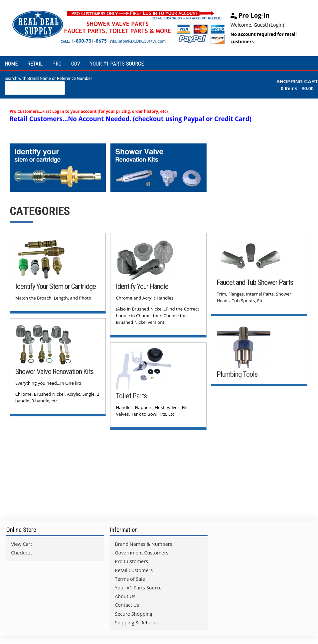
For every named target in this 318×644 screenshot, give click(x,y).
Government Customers (142, 553)
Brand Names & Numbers (143, 544)
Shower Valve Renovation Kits (54, 371)
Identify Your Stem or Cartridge (56, 286)
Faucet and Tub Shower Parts (255, 282)
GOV (76, 64)
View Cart (21, 544)
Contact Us (127, 605)
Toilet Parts (131, 396)
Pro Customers (131, 561)
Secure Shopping (134, 614)
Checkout (21, 553)
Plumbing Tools (237, 374)
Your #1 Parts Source (138, 588)
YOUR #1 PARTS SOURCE (117, 64)
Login (277, 25)
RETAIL (35, 64)
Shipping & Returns (136, 623)
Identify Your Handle (142, 286)
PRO (57, 64)
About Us (125, 596)
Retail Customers (134, 570)
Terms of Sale (130, 579)
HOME (11, 64)
